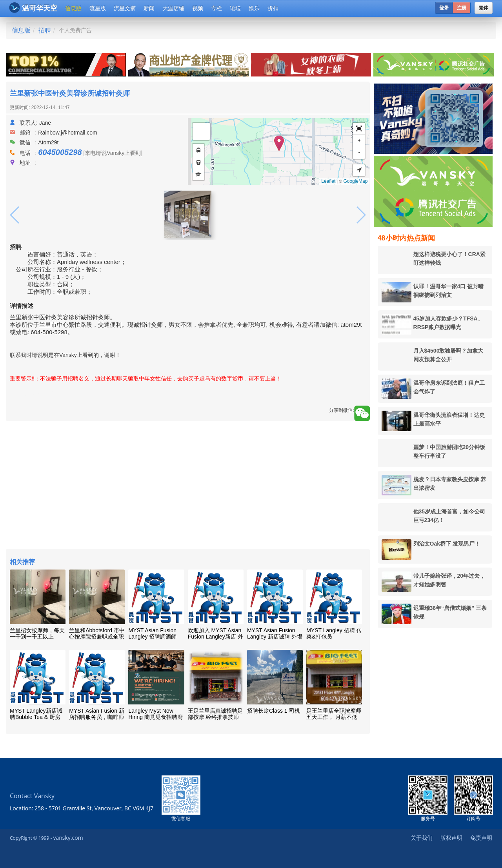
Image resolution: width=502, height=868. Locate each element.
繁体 (484, 8)
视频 (198, 8)
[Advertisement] (188, 486)
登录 (444, 8)
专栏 (216, 8)
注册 (462, 8)
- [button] (359, 153)
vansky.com (68, 838)
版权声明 (451, 838)
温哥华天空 (33, 8)
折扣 (273, 8)
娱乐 (254, 8)
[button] (359, 129)
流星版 (98, 8)
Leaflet (328, 181)
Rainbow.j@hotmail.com (67, 133)
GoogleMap (355, 181)
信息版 (73, 8)
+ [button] (359, 141)
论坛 (235, 8)
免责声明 (481, 838)
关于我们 (422, 838)
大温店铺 (173, 8)
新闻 (149, 8)
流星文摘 (125, 8)
